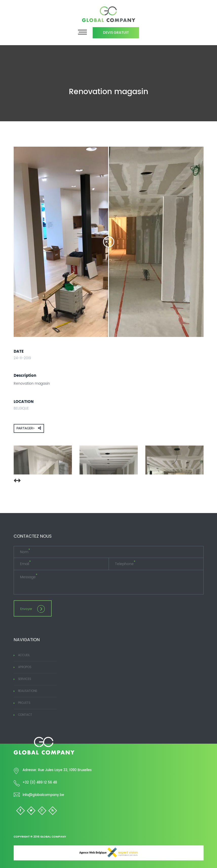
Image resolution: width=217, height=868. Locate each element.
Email (25, 564)
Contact (23, 715)
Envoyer (32, 609)
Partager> (29, 428)
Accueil (22, 655)
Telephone (125, 564)
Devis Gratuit (116, 33)
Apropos (23, 667)
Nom (25, 552)
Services (22, 679)
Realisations (26, 691)
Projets (22, 703)
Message (29, 577)
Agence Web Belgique (108, 853)
